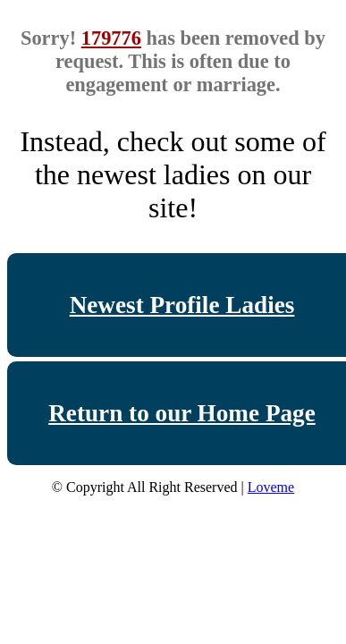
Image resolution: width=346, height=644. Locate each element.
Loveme (271, 487)
